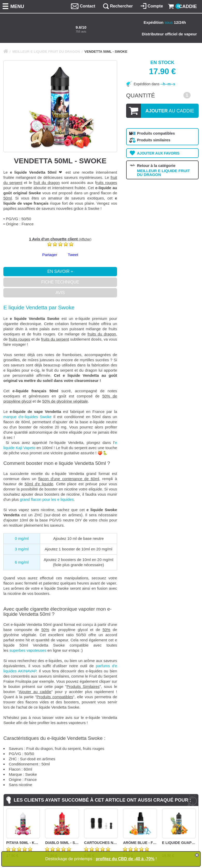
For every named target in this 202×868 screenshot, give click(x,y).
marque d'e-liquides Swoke (27, 417)
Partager (50, 255)
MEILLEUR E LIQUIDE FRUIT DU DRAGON (46, 52)
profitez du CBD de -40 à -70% (125, 859)
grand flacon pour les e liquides (47, 499)
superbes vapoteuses (28, 650)
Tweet (73, 255)
